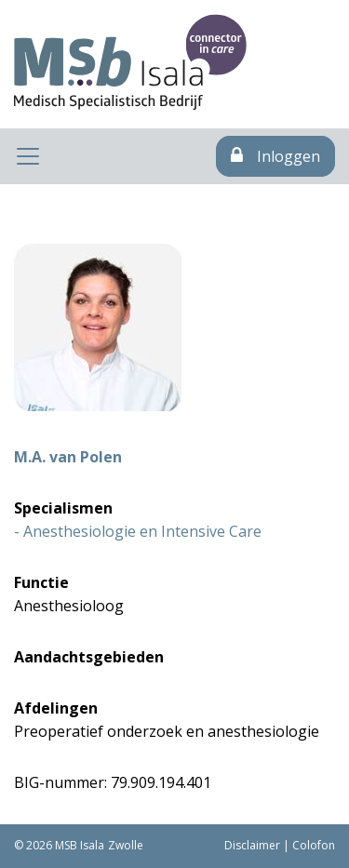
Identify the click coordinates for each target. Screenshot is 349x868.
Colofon (314, 845)
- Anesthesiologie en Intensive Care (138, 531)
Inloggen (275, 156)
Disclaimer (252, 845)
